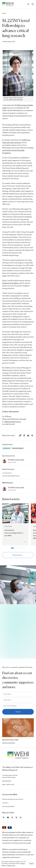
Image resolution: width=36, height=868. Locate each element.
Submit (18, 712)
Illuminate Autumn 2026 (10, 740)
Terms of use (11, 865)
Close (31, 863)
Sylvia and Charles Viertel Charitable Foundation (18, 150)
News (4, 13)
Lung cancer (7, 448)
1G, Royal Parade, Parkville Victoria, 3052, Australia (10, 776)
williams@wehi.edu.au (12, 422)
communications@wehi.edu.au (11, 476)
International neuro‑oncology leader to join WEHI (14, 533)
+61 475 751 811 (7, 473)
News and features (18, 448)
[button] (33, 4)
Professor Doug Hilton (10, 283)
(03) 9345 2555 (7, 781)
